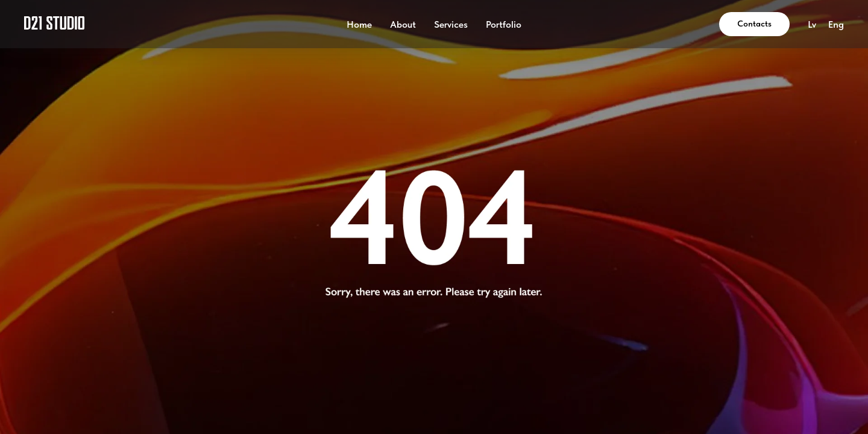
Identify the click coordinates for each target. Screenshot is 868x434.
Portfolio (504, 24)
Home (359, 24)
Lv (812, 24)
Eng (836, 24)
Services (451, 24)
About (403, 24)
